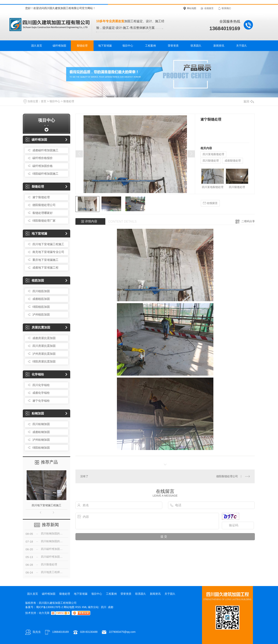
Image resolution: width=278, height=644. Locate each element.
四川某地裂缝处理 (213, 154)
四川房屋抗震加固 (44, 346)
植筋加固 (35, 280)
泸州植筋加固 (41, 314)
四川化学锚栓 (41, 385)
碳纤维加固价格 (43, 166)
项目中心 (128, 46)
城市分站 (93, 607)
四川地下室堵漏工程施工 (48, 244)
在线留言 (209, 8)
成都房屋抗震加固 (44, 338)
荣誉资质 (173, 46)
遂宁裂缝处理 (41, 197)
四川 (104, 607)
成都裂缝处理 (233, 161)
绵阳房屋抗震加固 (44, 361)
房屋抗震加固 (38, 327)
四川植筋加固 (41, 291)
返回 (249, 101)
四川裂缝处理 (211, 161)
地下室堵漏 (105, 46)
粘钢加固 (35, 413)
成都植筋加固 (41, 299)
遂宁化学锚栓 (41, 401)
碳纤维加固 (59, 46)
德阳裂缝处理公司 (44, 205)
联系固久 (196, 46)
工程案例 (150, 46)
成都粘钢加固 (41, 432)
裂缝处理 (82, 46)
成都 (111, 607)
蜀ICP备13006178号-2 (50, 607)
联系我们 (226, 8)
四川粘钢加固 (41, 424)
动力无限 (44, 613)
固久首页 (37, 46)
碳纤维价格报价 (43, 158)
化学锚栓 (35, 374)
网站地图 (192, 8)
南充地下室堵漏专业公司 (48, 252)
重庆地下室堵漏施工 (45, 260)
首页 (44, 101)
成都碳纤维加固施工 (45, 150)
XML (85, 607)
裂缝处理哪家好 (43, 213)
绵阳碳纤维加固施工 (45, 174)
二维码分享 (248, 221)
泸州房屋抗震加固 (44, 354)
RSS (78, 607)
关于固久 (242, 46)
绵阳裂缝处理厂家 (44, 221)
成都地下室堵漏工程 (45, 268)
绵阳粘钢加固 (41, 448)
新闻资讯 (219, 46)
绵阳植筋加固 (41, 307)
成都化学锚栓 (41, 393)
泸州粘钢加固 (41, 440)
